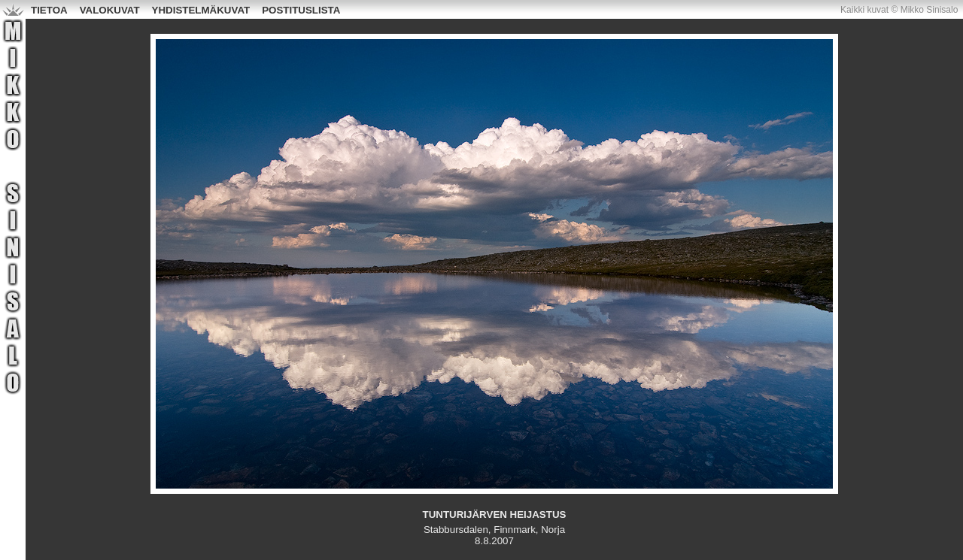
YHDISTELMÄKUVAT (201, 10)
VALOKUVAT (110, 10)
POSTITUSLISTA (301, 10)
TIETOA (49, 10)
